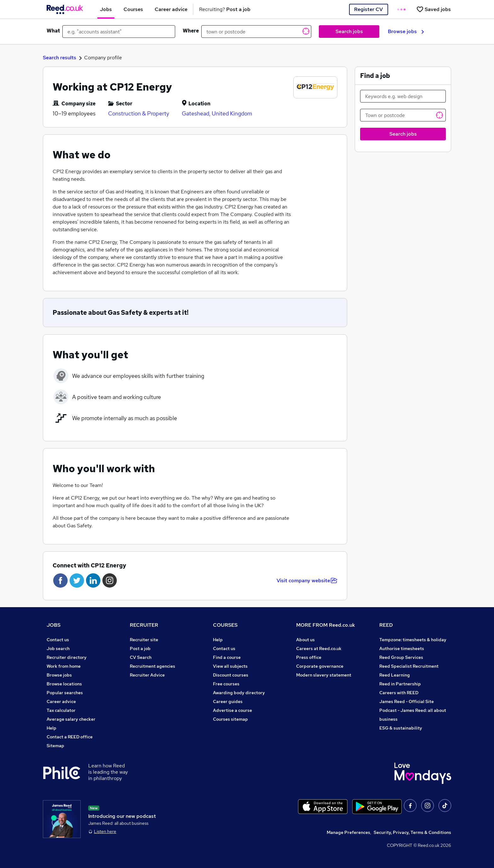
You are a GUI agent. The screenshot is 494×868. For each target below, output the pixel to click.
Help (52, 728)
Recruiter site (144, 640)
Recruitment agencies (152, 666)
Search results (60, 58)
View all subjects (230, 666)
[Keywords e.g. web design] (403, 96)
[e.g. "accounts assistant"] (119, 32)
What (53, 31)
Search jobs (349, 31)
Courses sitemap (230, 719)
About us (305, 640)
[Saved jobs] (434, 9)
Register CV (368, 9)
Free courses (226, 684)
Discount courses (231, 675)
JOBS (54, 625)
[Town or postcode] (403, 115)
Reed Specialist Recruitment (409, 666)
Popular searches (65, 693)
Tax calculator (61, 710)
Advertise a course (233, 710)
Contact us (58, 640)
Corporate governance (320, 666)
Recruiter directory (67, 657)
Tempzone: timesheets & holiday (413, 640)
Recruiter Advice (147, 675)
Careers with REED (399, 693)
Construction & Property (139, 113)
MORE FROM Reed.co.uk (326, 625)
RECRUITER (144, 625)
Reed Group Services (401, 657)
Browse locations (64, 684)
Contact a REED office (70, 737)
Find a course (227, 657)
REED (386, 625)
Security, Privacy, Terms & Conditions (412, 832)
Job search (58, 648)
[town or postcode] (256, 32)
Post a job (140, 648)
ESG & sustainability (401, 728)
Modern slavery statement (324, 675)
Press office (309, 657)
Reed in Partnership (400, 684)
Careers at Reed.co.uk (319, 648)
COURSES (225, 625)
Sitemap (55, 746)
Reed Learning (395, 675)
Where (191, 31)
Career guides (228, 701)
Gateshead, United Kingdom (217, 113)
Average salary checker (71, 719)
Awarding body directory (239, 693)
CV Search (141, 657)
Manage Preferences (348, 832)
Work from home (64, 666)
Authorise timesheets (402, 648)
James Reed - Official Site (407, 701)
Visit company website (307, 581)
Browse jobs (406, 31)
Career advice (61, 701)
